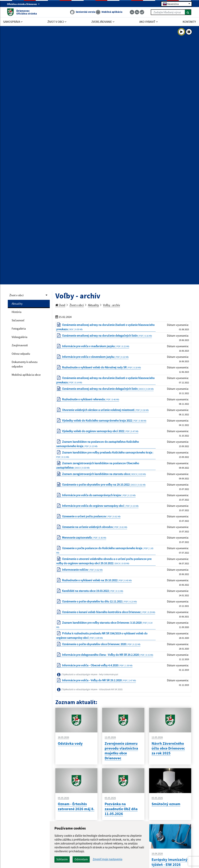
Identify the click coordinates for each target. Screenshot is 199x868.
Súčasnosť (18, 320)
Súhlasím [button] (62, 859)
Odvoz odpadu (21, 354)
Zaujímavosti (20, 345)
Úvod (60, 305)
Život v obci (16, 295)
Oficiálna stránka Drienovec (23, 4)
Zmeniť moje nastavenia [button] (108, 859)
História (17, 312)
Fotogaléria (19, 328)
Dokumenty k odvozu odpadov (25, 364)
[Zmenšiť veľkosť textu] (132, 12)
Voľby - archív (112, 305)
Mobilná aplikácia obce (26, 375)
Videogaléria (20, 337)
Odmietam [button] (81, 859)
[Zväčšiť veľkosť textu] (142, 12)
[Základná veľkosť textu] (137, 12)
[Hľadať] (188, 12)
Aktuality (17, 304)
